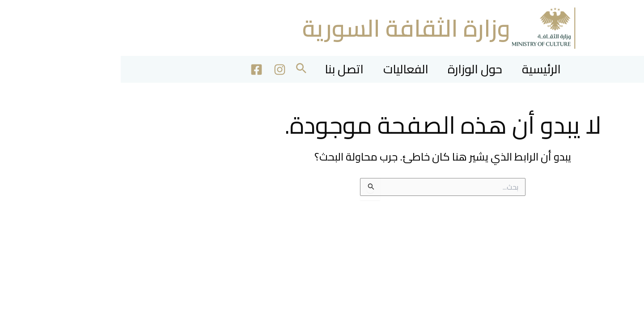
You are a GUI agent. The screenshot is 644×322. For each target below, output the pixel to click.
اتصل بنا (217, 69)
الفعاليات (283, 69)
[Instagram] (150, 70)
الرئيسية (428, 69)
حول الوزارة (357, 69)
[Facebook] (126, 70)
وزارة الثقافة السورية (286, 28)
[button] (170, 70)
